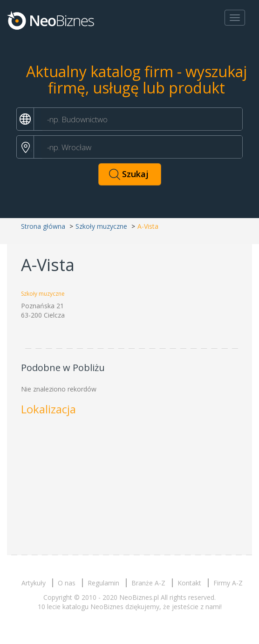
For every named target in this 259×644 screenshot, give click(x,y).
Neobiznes (51, 20)
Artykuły (34, 583)
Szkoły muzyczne (101, 226)
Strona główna (43, 226)
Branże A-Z (148, 583)
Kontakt (189, 583)
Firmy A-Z (228, 583)
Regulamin (103, 583)
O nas (67, 583)
